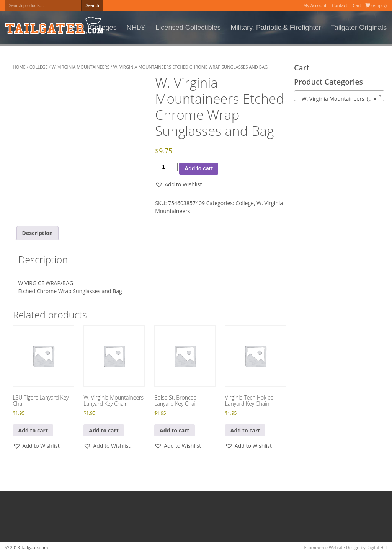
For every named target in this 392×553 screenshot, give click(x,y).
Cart (357, 5)
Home (19, 67)
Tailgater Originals (359, 28)
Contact (340, 5)
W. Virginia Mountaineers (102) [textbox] (338, 99)
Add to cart (199, 168)
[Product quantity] (166, 167)
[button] (178, 184)
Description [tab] (38, 233)
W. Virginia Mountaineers (81, 67)
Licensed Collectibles (188, 28)
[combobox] (339, 96)
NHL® (136, 28)
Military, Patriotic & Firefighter (276, 28)
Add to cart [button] (33, 430)
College (39, 67)
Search (92, 5)
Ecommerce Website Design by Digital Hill (345, 547)
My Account (315, 5)
